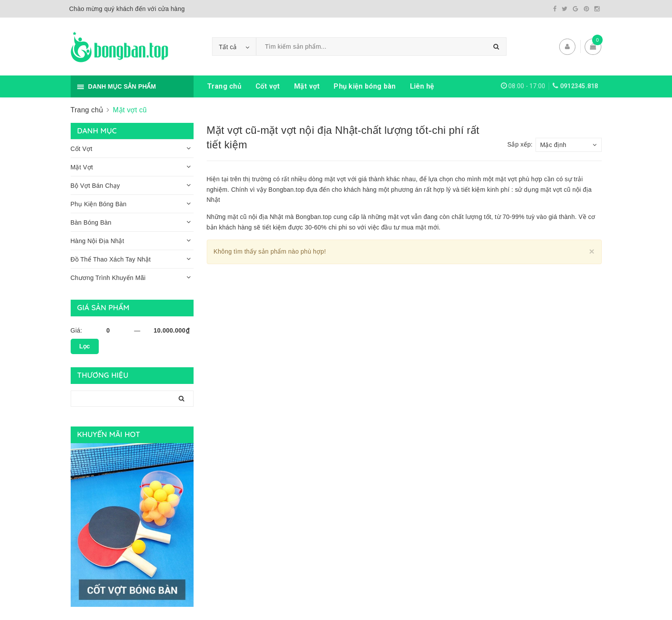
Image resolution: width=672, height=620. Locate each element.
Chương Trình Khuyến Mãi (108, 278)
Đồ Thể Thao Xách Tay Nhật (111, 259)
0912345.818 (579, 86)
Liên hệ (422, 86)
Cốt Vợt (82, 149)
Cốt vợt (268, 86)
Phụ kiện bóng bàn (365, 86)
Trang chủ (224, 86)
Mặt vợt (307, 86)
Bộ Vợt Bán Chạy (95, 186)
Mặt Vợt (82, 167)
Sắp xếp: (520, 144)
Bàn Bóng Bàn (91, 222)
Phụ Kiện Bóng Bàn (99, 204)
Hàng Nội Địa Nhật (97, 241)
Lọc (85, 346)
